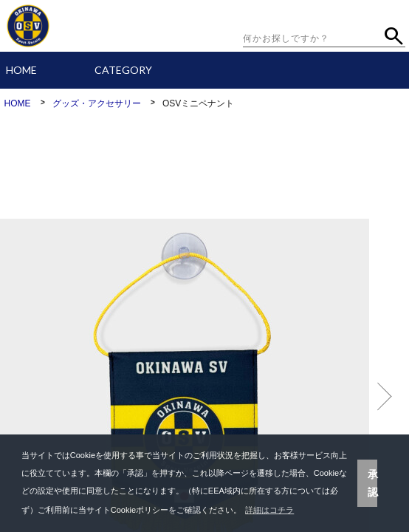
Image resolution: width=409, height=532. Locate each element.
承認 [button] (373, 483)
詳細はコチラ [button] (269, 510)
